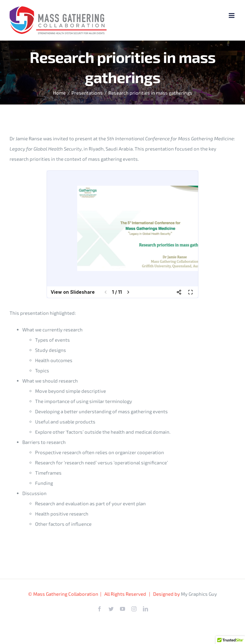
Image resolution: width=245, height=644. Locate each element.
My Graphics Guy (199, 594)
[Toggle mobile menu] (232, 16)
